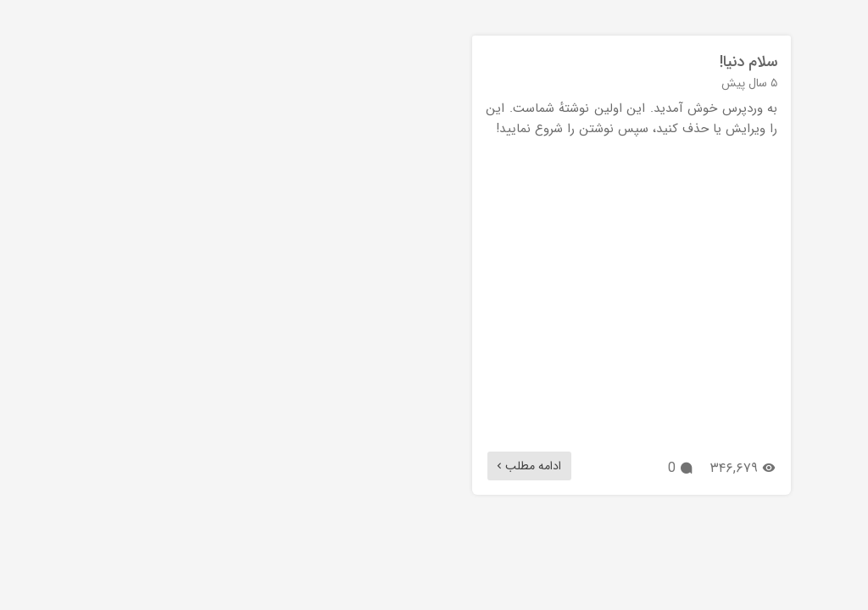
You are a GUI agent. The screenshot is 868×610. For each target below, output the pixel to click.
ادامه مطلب (499, 466)
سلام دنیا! (721, 62)
